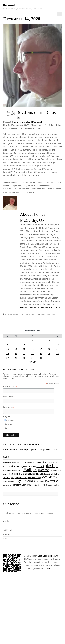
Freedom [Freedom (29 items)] (53, 470)
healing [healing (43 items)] (13, 474)
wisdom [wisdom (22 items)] (56, 485)
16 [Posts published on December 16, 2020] (32, 349)
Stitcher (48, 450)
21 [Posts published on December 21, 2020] (16, 354)
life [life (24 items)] (29, 478)
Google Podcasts (35, 450)
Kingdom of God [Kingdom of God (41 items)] (19, 477)
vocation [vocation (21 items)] (50, 485)
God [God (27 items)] (59, 470)
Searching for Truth (48, 314)
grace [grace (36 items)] (6, 474)
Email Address (10, 387)
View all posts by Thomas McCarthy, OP (40, 307)
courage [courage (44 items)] (20, 466)
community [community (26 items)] (37, 462)
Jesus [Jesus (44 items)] (54, 474)
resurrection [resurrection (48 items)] (52, 481)
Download (37, 122)
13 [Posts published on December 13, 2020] (8, 349)
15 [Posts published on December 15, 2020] (24, 349)
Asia (8, 428)
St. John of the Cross (38, 112)
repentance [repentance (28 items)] (40, 481)
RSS (55, 450)
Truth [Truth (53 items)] (44, 485)
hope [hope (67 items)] (32, 474)
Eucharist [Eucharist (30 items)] (7, 470)
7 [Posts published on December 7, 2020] (16, 345)
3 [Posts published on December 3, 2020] (41, 340)
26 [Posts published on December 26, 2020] (57, 354)
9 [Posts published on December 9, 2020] (32, 345)
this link (47, 569)
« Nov (30, 362)
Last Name (9, 407)
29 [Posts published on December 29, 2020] (24, 358)
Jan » (35, 362)
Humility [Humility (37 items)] (40, 474)
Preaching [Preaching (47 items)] (30, 481)
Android (22, 450)
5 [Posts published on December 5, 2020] (57, 340)
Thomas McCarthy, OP (15, 314)
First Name (9, 397)
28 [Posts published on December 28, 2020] (16, 358)
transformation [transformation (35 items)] (19, 485)
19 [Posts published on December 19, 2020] (57, 349)
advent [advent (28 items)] (6, 462)
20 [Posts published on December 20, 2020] (8, 354)
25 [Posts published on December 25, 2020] (49, 354)
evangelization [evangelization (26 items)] (17, 470)
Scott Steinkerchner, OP (48, 556)
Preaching (30, 314)
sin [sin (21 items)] (11, 485)
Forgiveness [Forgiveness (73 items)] (41, 470)
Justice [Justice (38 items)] (7, 477)
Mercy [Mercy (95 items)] (53, 477)
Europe (9, 424)
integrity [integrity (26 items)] (47, 474)
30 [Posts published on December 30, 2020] (32, 358)
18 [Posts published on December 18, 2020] (49, 349)
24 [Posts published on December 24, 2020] (41, 354)
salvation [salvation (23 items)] (6, 485)
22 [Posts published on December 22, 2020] (24, 354)
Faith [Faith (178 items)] (28, 470)
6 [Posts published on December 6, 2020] (8, 345)
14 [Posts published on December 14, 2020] (16, 349)
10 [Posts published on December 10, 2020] (41, 345)
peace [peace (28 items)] (12, 481)
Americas (10, 420)
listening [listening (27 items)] (38, 478)
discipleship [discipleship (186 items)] (47, 466)
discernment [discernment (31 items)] (31, 466)
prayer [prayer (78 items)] (19, 481)
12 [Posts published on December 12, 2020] (57, 345)
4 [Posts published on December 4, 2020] (49, 340)
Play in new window (21, 122)
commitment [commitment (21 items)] (28, 462)
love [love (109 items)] (45, 477)
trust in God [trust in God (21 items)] (37, 485)
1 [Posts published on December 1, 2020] (24, 340)
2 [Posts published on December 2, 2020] (32, 340)
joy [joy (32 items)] (59, 474)
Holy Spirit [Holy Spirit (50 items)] (23, 474)
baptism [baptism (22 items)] (12, 462)
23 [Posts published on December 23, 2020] (32, 354)
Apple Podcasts (10, 450)
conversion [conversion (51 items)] (9, 466)
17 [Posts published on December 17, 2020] (41, 349)
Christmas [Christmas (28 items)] (19, 462)
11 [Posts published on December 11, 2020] (49, 345)
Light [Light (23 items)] (32, 478)
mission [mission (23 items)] (6, 481)
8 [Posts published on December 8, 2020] (24, 345)
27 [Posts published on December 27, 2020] (8, 358)
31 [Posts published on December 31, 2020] (41, 358)
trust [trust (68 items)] (29, 484)
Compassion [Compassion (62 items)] (49, 462)
